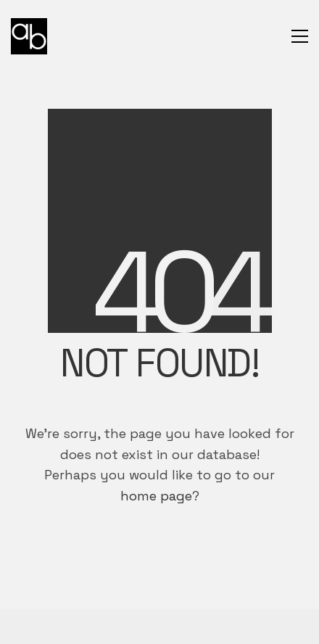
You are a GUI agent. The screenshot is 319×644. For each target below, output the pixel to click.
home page (156, 496)
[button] (300, 36)
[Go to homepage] (29, 36)
